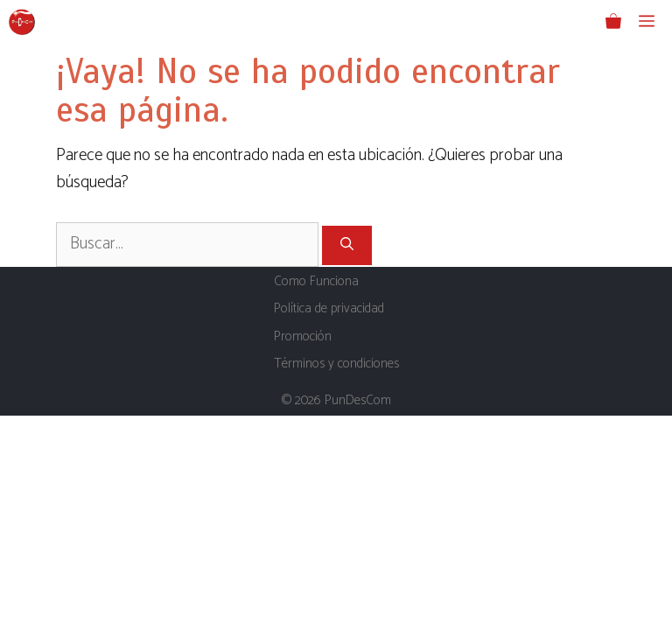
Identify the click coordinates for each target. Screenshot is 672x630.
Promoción (303, 336)
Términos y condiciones (336, 364)
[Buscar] (347, 245)
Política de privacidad (329, 308)
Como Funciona (316, 281)
